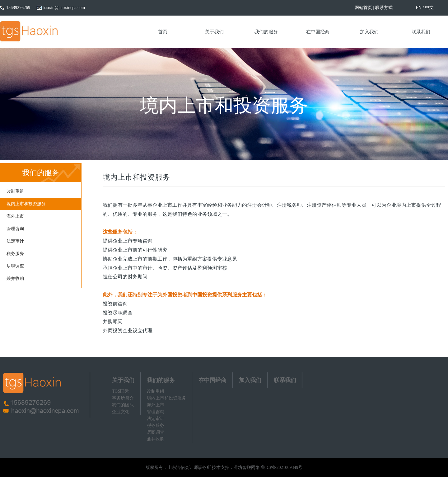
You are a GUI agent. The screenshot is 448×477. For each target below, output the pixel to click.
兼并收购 (15, 279)
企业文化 (121, 412)
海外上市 (15, 216)
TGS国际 (120, 391)
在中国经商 (318, 32)
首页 (163, 32)
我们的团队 (123, 405)
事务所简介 (123, 398)
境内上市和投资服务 (26, 204)
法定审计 (15, 241)
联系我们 (421, 32)
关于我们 (214, 32)
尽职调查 (15, 266)
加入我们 (369, 32)
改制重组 (15, 191)
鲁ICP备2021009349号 (282, 468)
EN (419, 8)
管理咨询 (15, 229)
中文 (429, 8)
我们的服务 (266, 32)
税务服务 (15, 254)
